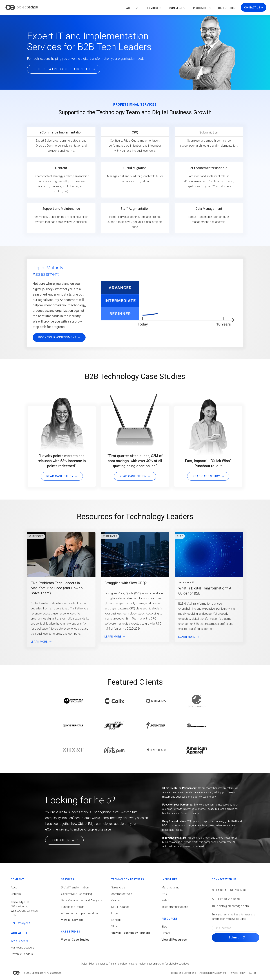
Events (166, 933)
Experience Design (73, 907)
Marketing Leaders (23, 948)
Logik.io (116, 913)
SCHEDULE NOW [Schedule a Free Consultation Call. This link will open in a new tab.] (63, 840)
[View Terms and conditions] (183, 973)
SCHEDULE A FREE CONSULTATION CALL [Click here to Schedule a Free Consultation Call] (62, 69)
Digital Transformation (75, 887)
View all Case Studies (75, 940)
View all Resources (174, 940)
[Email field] (236, 928)
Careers (16, 894)
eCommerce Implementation (79, 913)
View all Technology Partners (131, 933)
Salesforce (118, 887)
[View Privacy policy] (237, 973)
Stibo (115, 926)
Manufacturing (170, 887)
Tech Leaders (19, 941)
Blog (164, 927)
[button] (132, 7)
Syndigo (116, 920)
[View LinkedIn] (219, 890)
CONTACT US (252, 8)
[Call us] (236, 899)
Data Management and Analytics (82, 900)
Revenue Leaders (22, 954)
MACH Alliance (120, 907)
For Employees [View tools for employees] (20, 923)
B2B (164, 894)
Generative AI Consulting (76, 894)
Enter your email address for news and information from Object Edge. (234, 917)
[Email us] (236, 906)
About (15, 887)
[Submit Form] (236, 938)
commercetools (122, 894)
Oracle (115, 900)
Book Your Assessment (57, 351)
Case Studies (227, 8)
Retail (165, 900)
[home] (22, 7)
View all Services (72, 920)
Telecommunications (175, 907)
